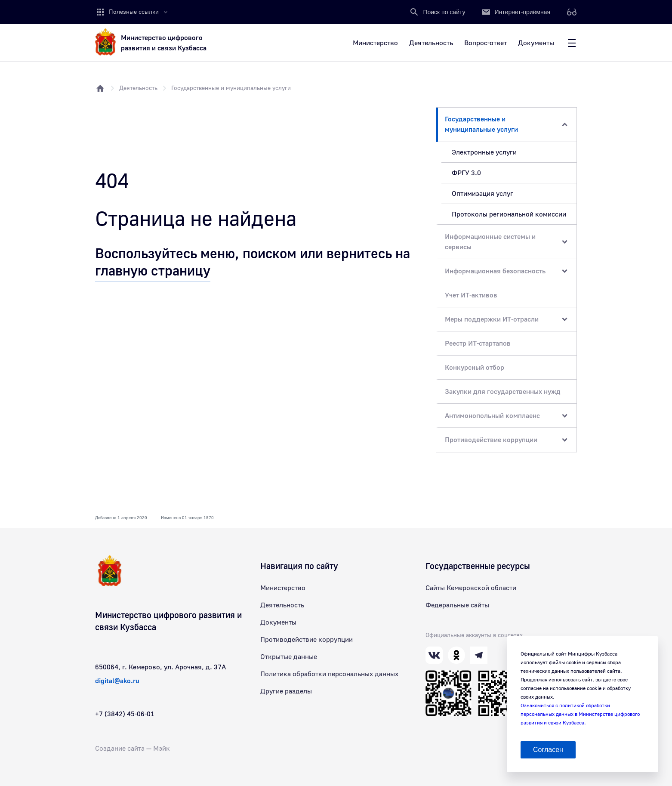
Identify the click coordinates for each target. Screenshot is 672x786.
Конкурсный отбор (475, 368)
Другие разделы (286, 691)
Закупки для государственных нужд (503, 392)
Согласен (548, 750)
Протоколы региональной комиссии (509, 214)
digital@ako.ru (117, 681)
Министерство (283, 588)
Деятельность (138, 88)
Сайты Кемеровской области (471, 588)
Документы (278, 622)
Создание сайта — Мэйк (133, 749)
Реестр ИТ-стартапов (478, 343)
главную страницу (153, 271)
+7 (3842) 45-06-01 (125, 714)
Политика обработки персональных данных (329, 674)
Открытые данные (289, 657)
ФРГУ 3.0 (466, 173)
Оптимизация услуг (482, 194)
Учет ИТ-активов (471, 295)
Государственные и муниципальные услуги (231, 88)
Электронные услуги (484, 152)
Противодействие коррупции (307, 640)
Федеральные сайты (457, 605)
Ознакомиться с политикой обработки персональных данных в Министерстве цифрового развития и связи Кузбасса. (580, 714)
